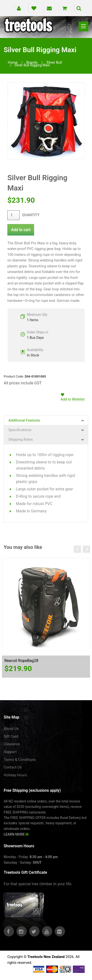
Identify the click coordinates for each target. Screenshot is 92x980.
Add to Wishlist (73, 399)
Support (10, 752)
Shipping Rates (21, 439)
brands (32, 62)
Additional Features (24, 420)
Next (86, 549)
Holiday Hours (15, 775)
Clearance (12, 744)
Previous (77, 549)
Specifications (20, 430)
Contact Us (13, 767)
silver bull (54, 62)
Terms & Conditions (20, 760)
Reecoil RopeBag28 (21, 661)
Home (13, 62)
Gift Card (11, 736)
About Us (11, 729)
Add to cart (21, 230)
